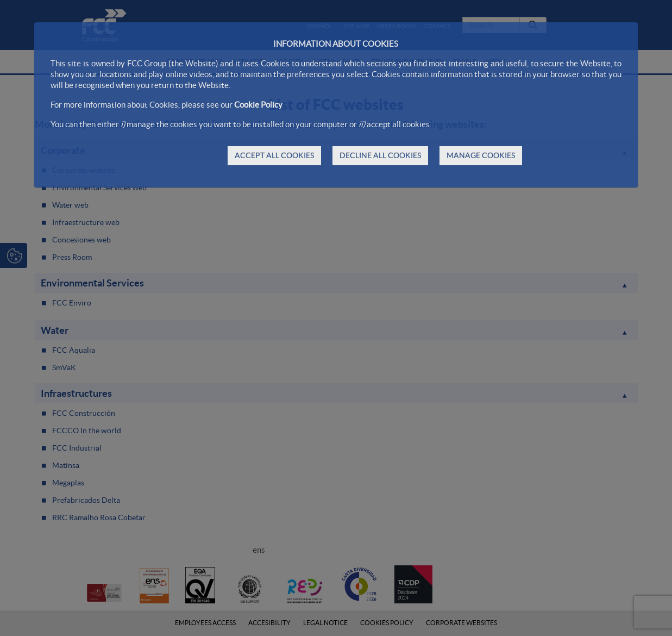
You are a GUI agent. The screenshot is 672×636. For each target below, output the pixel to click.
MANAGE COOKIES (481, 155)
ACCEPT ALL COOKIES (274, 155)
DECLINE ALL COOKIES (380, 155)
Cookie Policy (258, 105)
